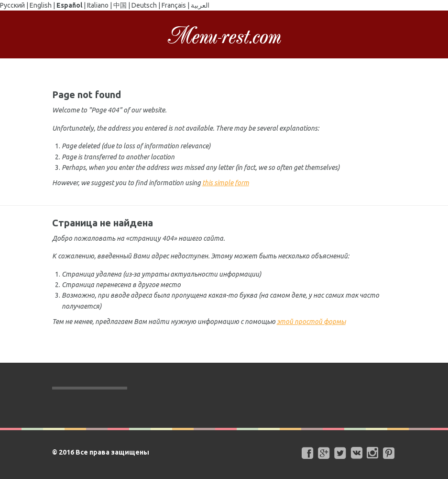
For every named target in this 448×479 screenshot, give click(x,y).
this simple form (226, 183)
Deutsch (144, 5)
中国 (120, 5)
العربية (200, 5)
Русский (12, 5)
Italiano (98, 5)
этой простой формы (311, 322)
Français (174, 5)
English (41, 5)
